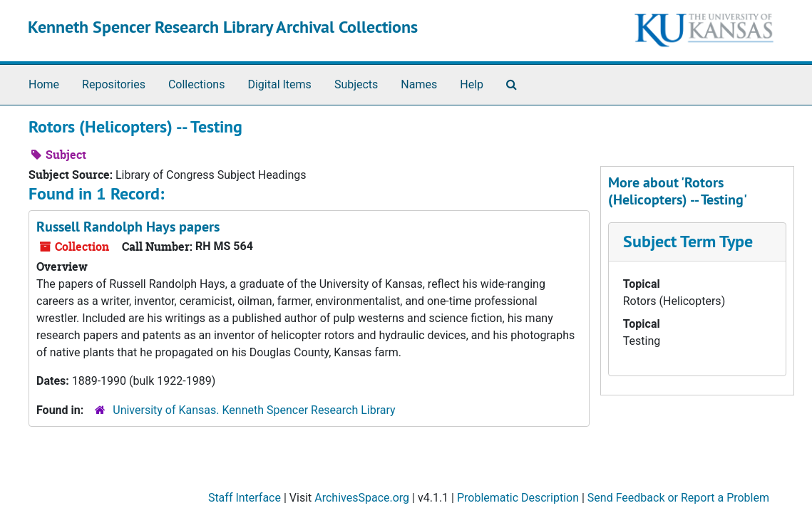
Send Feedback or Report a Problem (678, 498)
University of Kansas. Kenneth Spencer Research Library (254, 410)
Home (44, 84)
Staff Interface (245, 498)
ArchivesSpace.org (362, 498)
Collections (197, 84)
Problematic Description (518, 498)
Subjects (356, 84)
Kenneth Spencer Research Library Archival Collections (223, 27)
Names (419, 84)
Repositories (114, 84)
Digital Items (279, 84)
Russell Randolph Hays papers (128, 227)
